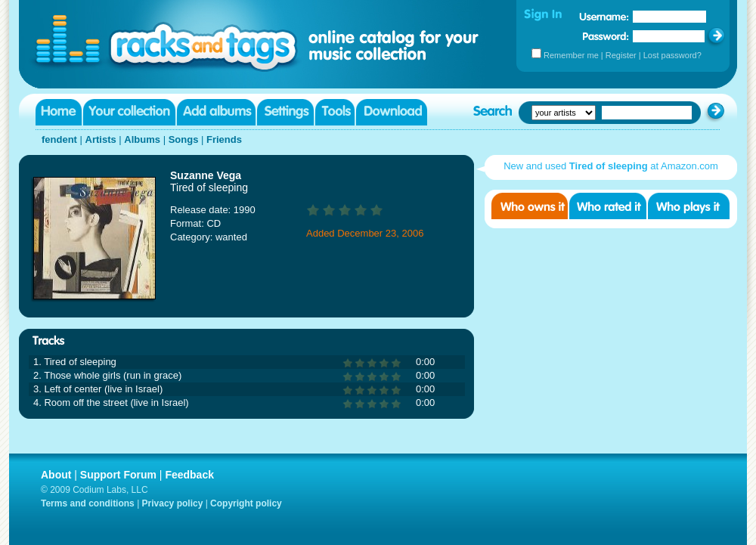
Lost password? (672, 55)
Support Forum (118, 475)
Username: (604, 17)
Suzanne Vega (206, 175)
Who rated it (608, 206)
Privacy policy (173, 503)
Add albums (216, 112)
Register (621, 55)
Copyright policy (246, 503)
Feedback (189, 475)
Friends (224, 139)
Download (392, 112)
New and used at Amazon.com (611, 166)
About (56, 475)
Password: (606, 36)
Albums (142, 139)
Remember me (571, 55)
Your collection (129, 112)
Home (59, 112)
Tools (335, 112)
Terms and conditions (88, 503)
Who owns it (530, 206)
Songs (184, 139)
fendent (59, 139)
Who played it (689, 206)
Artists (101, 139)
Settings (285, 112)
